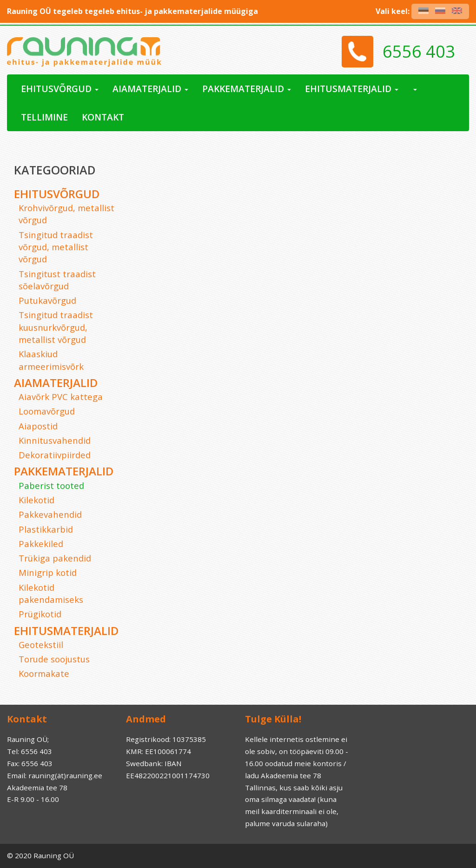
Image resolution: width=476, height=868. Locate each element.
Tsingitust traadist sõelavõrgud (57, 280)
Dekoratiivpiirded (55, 455)
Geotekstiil (41, 644)
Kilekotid (36, 500)
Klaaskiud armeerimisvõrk (51, 360)
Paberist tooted (51, 485)
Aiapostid (38, 426)
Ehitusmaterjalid (66, 631)
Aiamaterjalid (56, 383)
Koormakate (44, 673)
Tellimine (44, 117)
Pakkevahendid (50, 514)
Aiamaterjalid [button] (150, 89)
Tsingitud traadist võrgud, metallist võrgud (56, 247)
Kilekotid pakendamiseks (51, 593)
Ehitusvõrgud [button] (60, 89)
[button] (415, 89)
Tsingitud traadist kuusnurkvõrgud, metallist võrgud (56, 327)
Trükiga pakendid (55, 558)
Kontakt (103, 117)
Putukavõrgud (47, 300)
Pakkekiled (41, 544)
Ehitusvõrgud (57, 194)
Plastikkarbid (46, 529)
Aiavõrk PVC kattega (61, 397)
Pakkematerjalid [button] (247, 89)
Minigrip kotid (48, 572)
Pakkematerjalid (64, 471)
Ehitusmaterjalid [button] (352, 89)
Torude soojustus (54, 659)
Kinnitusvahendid (55, 440)
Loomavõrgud (47, 411)
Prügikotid (40, 614)
